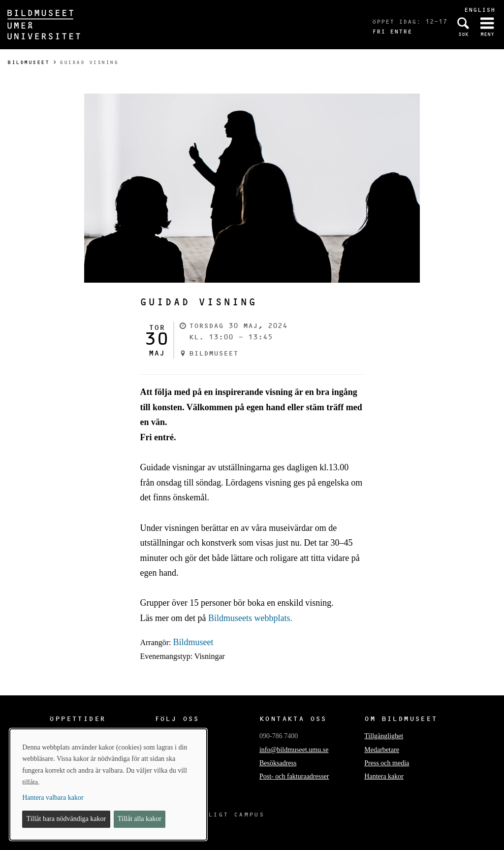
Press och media (387, 763)
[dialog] (108, 785)
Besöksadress (278, 763)
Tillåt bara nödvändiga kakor (66, 819)
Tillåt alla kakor (140, 819)
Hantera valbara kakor (53, 798)
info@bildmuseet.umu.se (294, 750)
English (480, 10)
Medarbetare (382, 750)
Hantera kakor (384, 776)
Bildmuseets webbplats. (250, 618)
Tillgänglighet (384, 736)
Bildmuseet (28, 62)
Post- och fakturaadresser (294, 776)
